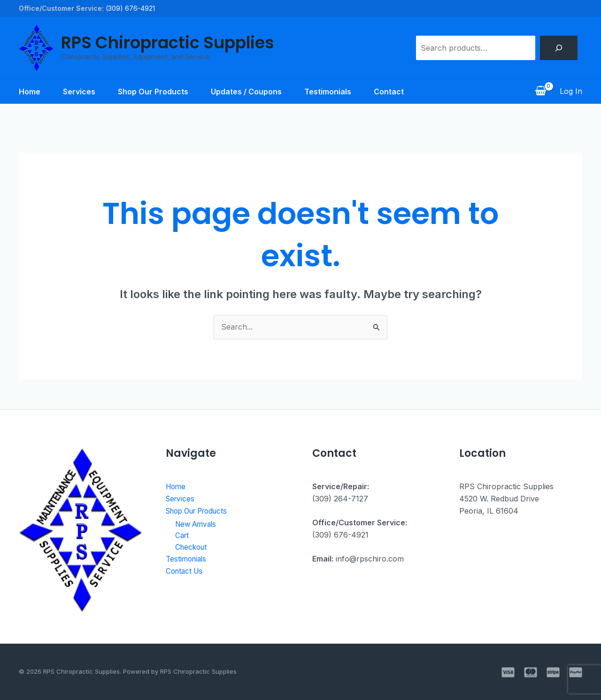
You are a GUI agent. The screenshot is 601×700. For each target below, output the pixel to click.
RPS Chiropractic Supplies (168, 42)
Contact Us (186, 573)
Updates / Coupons (246, 92)
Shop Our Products (153, 92)
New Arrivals (198, 524)
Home (30, 92)
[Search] (559, 48)
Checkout (192, 548)
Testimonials (328, 92)
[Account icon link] (571, 92)
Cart (183, 537)
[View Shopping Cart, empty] (540, 92)
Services (79, 92)
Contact (389, 92)
